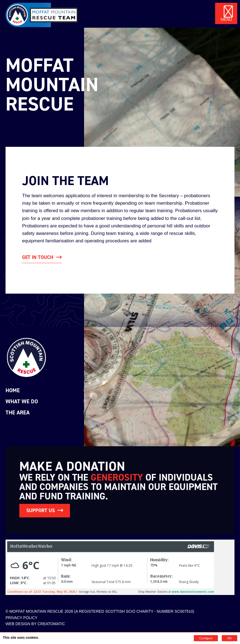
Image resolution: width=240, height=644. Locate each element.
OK (229, 638)
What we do (22, 401)
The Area (18, 412)
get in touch (38, 257)
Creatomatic (51, 624)
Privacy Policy (21, 618)
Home (13, 390)
